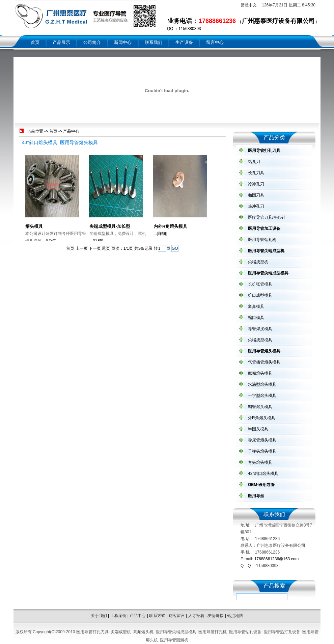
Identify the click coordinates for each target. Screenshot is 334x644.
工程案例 (118, 616)
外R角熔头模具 (262, 418)
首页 (35, 42)
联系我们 (154, 42)
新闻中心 (123, 42)
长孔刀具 (256, 173)
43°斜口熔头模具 (263, 474)
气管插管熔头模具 (264, 362)
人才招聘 (196, 616)
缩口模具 (256, 318)
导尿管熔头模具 (262, 440)
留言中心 (215, 42)
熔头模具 (34, 226)
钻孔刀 (254, 162)
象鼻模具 (256, 306)
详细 (51, 241)
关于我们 (99, 616)
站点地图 (235, 616)
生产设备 (184, 42)
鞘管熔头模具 (260, 407)
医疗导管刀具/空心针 (267, 217)
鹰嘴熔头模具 (260, 373)
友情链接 (216, 616)
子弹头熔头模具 (262, 451)
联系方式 (157, 616)
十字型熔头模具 (262, 396)
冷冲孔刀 (256, 184)
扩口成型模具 (260, 295)
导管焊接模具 (260, 329)
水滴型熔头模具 (262, 384)
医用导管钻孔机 (262, 240)
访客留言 (177, 616)
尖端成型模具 (260, 340)
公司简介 (92, 42)
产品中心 (71, 131)
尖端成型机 (258, 262)
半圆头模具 (258, 429)
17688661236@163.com (277, 559)
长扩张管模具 (260, 284)
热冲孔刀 (256, 206)
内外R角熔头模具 (170, 226)
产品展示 (61, 42)
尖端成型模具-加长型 (110, 226)
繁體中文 (249, 5)
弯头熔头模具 (260, 462)
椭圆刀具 (256, 195)
